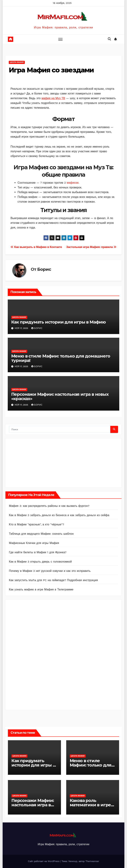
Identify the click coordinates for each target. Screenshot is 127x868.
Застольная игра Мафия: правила (91, 247)
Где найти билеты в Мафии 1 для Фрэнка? (38, 552)
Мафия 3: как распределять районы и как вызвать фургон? (49, 506)
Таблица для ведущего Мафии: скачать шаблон (41, 534)
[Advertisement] (35, 462)
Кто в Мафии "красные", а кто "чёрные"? (37, 524)
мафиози (73, 183)
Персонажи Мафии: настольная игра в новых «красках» (60, 396)
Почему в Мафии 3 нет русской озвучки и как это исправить (50, 571)
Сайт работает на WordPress (44, 861)
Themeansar (92, 861)
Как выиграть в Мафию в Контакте (36, 247)
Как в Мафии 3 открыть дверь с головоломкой (40, 562)
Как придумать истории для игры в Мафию (58, 322)
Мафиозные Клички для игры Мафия (34, 543)
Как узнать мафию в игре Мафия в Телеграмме (41, 589)
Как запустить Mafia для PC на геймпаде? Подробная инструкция (53, 580)
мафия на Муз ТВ (53, 98)
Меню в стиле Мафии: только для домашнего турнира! (61, 358)
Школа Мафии (17, 62)
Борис (44, 269)
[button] (109, 39)
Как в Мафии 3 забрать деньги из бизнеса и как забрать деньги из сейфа (59, 515)
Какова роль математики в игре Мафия (90, 805)
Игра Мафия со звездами (51, 70)
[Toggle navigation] (60, 39)
